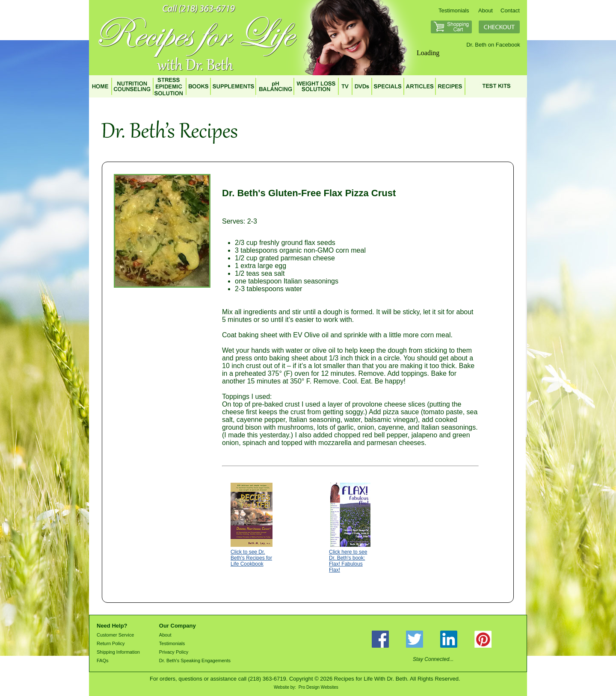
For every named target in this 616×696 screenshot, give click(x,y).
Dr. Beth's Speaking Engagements (195, 661)
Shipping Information (118, 652)
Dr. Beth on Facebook (493, 45)
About (486, 10)
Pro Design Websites (318, 687)
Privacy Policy (174, 652)
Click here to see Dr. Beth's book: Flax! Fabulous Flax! (348, 561)
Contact (510, 10)
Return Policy (111, 643)
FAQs (103, 661)
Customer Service (115, 635)
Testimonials (454, 10)
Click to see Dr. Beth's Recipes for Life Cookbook (251, 558)
